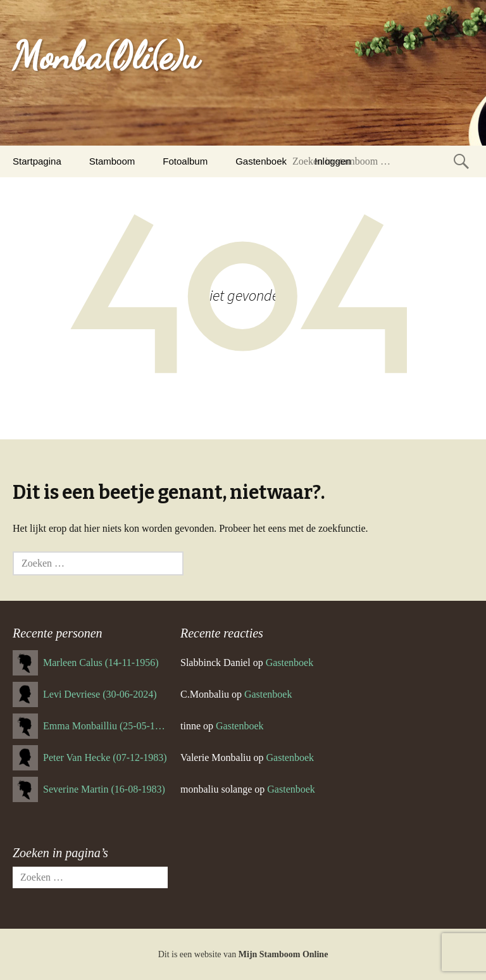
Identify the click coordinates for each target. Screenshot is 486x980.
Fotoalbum (185, 161)
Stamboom (112, 161)
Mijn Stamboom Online (283, 954)
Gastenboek (261, 161)
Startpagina (37, 161)
